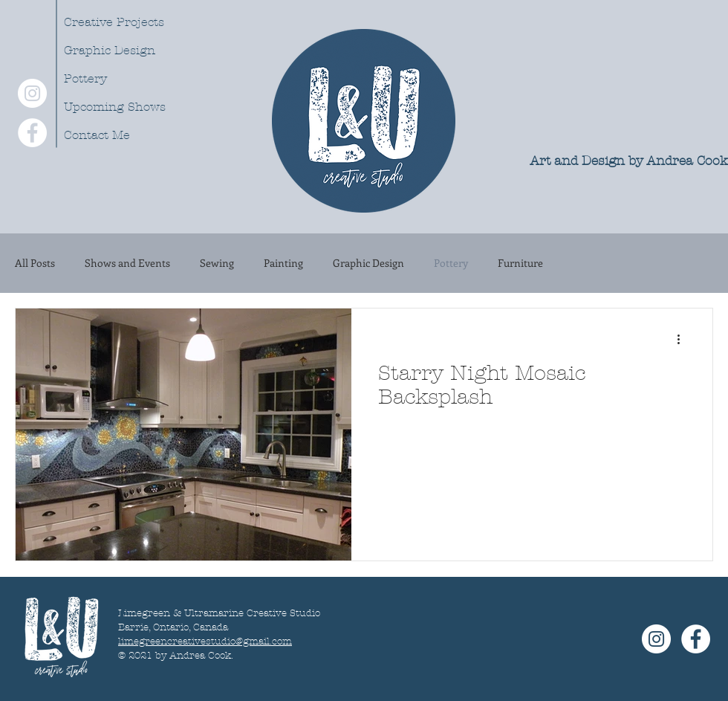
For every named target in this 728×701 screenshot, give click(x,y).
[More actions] (683, 339)
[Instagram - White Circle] (32, 93)
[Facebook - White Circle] (32, 133)
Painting (283, 263)
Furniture (520, 263)
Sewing (217, 263)
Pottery (85, 78)
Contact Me (97, 135)
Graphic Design (110, 50)
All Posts (35, 263)
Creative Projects (114, 22)
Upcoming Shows (115, 107)
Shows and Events (127, 263)
